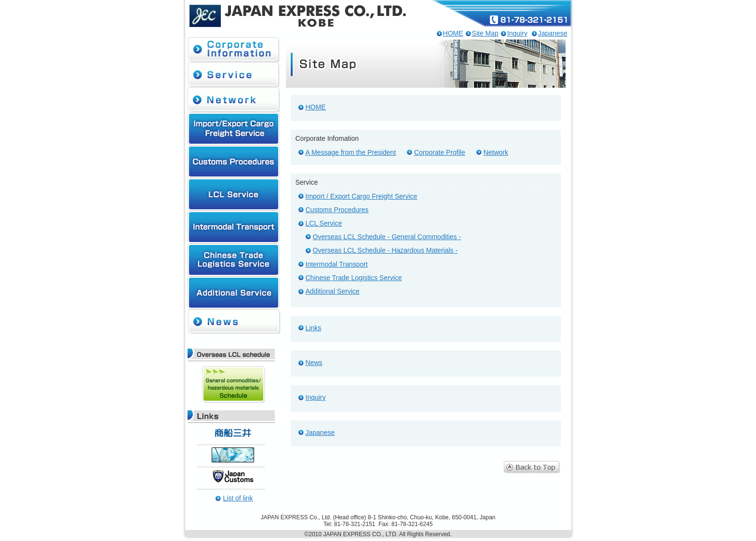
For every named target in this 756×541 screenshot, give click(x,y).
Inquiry (517, 33)
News (314, 363)
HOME (453, 33)
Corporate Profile (440, 152)
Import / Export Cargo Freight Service (362, 196)
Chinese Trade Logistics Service (354, 278)
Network (496, 152)
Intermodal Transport (337, 264)
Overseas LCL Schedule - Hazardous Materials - (385, 250)
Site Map (485, 33)
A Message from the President (351, 152)
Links (314, 328)
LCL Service (324, 223)
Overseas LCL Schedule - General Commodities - (387, 237)
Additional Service (333, 291)
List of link (238, 498)
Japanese (553, 33)
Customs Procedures (337, 210)
